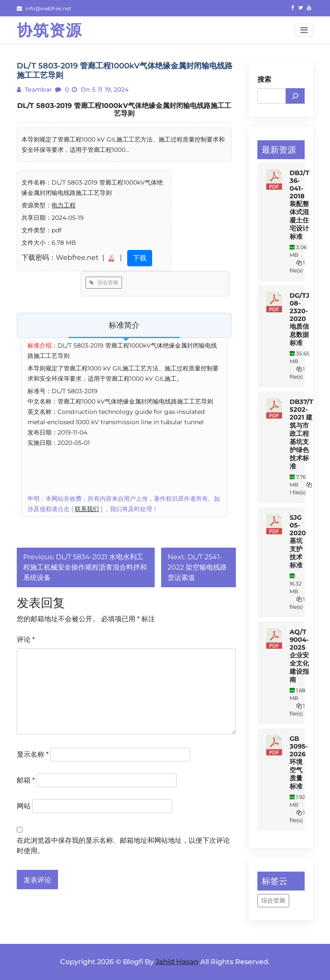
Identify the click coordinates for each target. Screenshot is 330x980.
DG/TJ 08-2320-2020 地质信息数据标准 (299, 319)
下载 (140, 258)
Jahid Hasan (177, 962)
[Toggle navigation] (304, 30)
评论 (26, 639)
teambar (38, 89)
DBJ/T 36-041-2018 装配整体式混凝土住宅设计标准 (299, 205)
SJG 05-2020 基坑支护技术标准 (298, 541)
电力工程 (64, 205)
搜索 (264, 79)
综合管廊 (104, 282)
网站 (24, 806)
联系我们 (87, 509)
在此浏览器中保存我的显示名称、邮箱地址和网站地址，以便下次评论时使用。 (123, 846)
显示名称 (33, 754)
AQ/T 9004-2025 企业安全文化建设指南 (299, 656)
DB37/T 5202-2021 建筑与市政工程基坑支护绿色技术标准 (301, 434)
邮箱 (26, 780)
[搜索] (295, 96)
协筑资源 (49, 30)
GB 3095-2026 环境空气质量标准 (299, 763)
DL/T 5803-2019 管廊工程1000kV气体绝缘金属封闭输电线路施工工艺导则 (124, 109)
